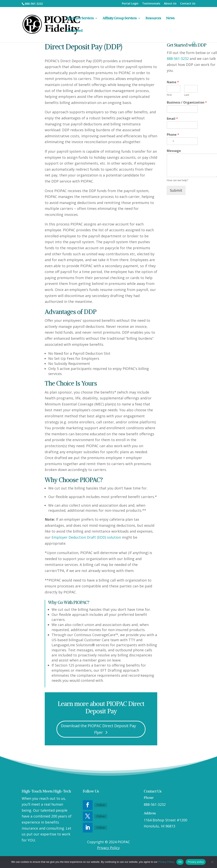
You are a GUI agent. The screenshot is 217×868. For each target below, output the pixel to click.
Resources (153, 19)
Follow (101, 805)
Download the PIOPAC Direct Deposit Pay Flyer (98, 729)
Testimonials (151, 4)
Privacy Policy (108, 848)
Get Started (74, 31)
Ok (180, 862)
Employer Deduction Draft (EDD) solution (86, 537)
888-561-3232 (178, 59)
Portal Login (130, 4)
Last (187, 95)
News (170, 19)
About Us (170, 4)
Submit (176, 190)
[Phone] (182, 141)
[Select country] (171, 141)
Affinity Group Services (120, 19)
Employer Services (80, 19)
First (169, 95)
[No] (212, 862)
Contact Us (188, 4)
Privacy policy (196, 862)
